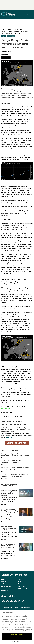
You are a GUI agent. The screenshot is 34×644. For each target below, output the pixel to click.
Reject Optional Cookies (17, 638)
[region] (17, 627)
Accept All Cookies (17, 634)
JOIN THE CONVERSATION (17, 443)
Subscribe (4, 588)
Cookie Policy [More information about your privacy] (27, 631)
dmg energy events (23, 588)
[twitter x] (11, 601)
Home (3, 29)
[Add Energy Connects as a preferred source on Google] (6, 57)
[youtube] (19, 601)
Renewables (19, 29)
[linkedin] (15, 601)
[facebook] (3, 601)
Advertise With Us (6, 586)
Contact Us (4, 591)
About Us (20, 584)
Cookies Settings (17, 642)
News (10, 29)
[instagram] (7, 601)
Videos (20, 582)
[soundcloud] (23, 601)
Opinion (4, 582)
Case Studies (21, 586)
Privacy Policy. (10, 437)
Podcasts (4, 584)
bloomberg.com (7, 408)
